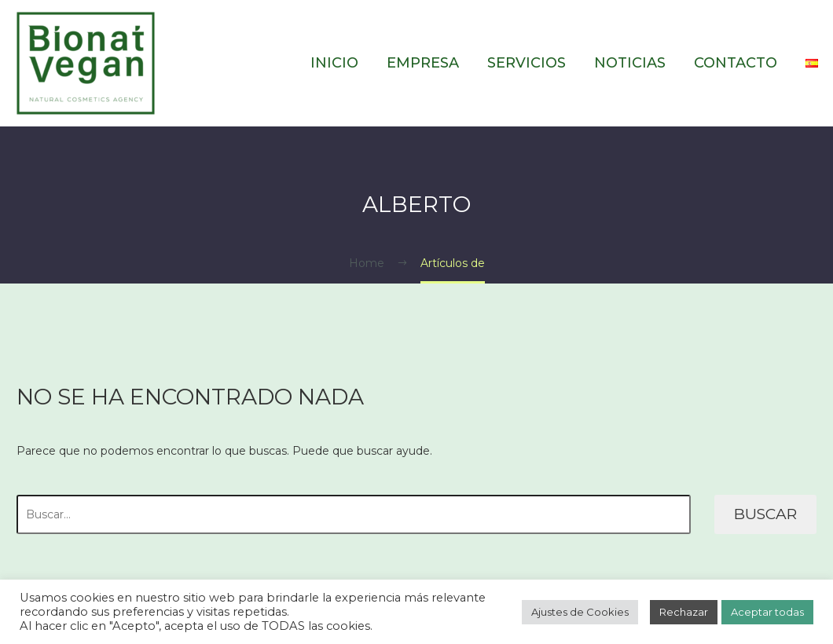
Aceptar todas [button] (767, 612)
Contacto (736, 63)
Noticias (630, 63)
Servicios (527, 63)
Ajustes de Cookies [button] (580, 612)
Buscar (765, 514)
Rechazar (684, 612)
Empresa (423, 63)
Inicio (334, 63)
